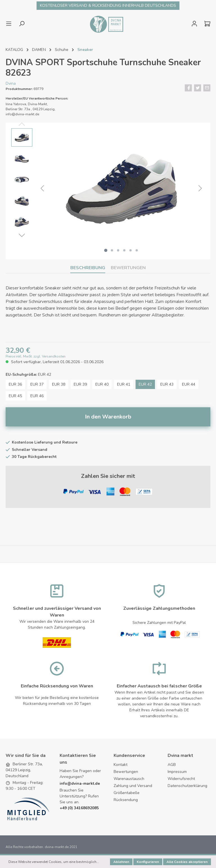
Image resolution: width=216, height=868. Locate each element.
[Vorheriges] (42, 189)
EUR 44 (189, 385)
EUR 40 (102, 385)
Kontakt (121, 765)
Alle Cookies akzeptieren (187, 862)
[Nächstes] (200, 189)
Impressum (177, 772)
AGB (172, 765)
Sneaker (85, 50)
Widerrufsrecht (181, 779)
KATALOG (14, 50)
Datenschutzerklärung (187, 786)
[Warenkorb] (206, 24)
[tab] (88, 268)
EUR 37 (37, 385)
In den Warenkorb (108, 417)
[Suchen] (22, 24)
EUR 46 (37, 396)
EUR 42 (145, 385)
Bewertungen (126, 772)
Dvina (11, 83)
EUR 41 (124, 385)
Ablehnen (121, 862)
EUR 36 (15, 385)
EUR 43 (167, 385)
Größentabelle (127, 793)
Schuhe (62, 50)
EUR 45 (15, 396)
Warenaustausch (129, 779)
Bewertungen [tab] (128, 268)
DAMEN (39, 50)
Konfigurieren (148, 862)
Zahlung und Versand (133, 786)
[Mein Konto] (194, 24)
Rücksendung (126, 800)
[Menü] (10, 24)
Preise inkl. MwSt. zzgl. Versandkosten (36, 357)
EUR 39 (80, 385)
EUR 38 (59, 385)
